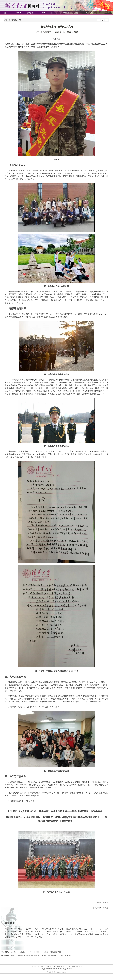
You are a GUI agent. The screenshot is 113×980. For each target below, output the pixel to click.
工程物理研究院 (55, 952)
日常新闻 (42, 13)
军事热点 (30, 13)
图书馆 (44, 956)
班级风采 (66, 13)
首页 (6, 13)
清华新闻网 (52, 956)
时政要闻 (18, 13)
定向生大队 (90, 13)
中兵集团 (45, 952)
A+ (107, 20)
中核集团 (37, 952)
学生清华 (61, 956)
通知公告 (54, 13)
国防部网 (14, 952)
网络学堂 (29, 956)
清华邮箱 (37, 956)
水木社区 (68, 956)
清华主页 (22, 956)
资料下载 (78, 13)
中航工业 (29, 952)
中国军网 (22, 952)
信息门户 (14, 956)
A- (99, 20)
